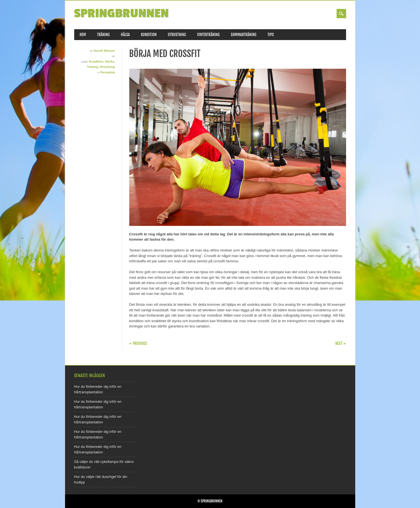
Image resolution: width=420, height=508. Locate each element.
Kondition (149, 35)
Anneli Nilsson (104, 51)
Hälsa (125, 35)
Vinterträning (208, 35)
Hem (83, 35)
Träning (103, 35)
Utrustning (177, 35)
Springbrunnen (122, 13)
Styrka (110, 61)
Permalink (108, 72)
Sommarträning (244, 35)
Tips (271, 35)
